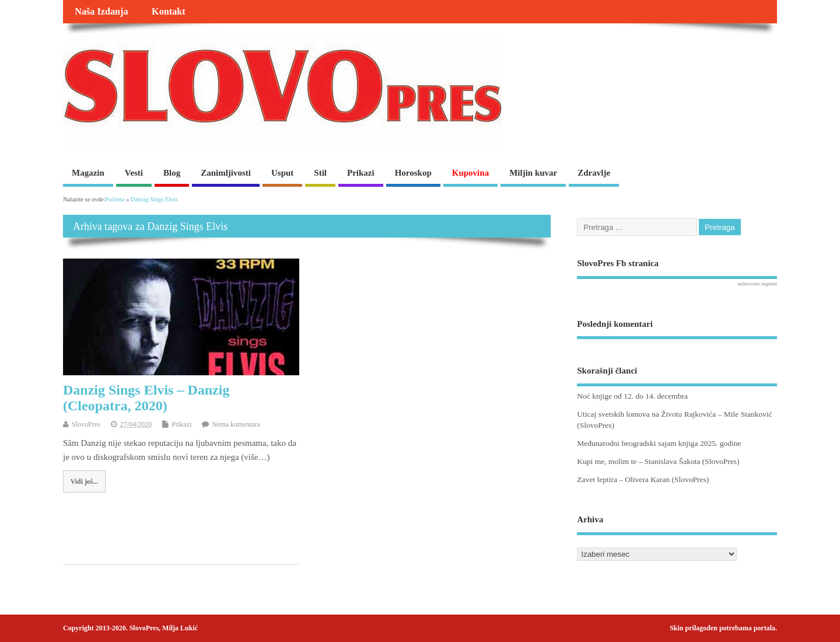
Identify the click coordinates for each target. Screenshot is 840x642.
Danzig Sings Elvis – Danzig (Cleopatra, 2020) (146, 397)
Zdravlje (594, 173)
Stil (320, 173)
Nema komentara (236, 424)
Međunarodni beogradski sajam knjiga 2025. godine (659, 443)
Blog (172, 173)
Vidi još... (84, 481)
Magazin (88, 173)
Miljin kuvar (533, 173)
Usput (282, 173)
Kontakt (169, 12)
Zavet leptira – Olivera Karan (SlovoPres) (643, 479)
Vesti (134, 173)
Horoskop (413, 173)
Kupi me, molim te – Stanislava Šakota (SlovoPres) (658, 461)
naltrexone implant (757, 284)
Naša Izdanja (101, 12)
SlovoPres (86, 424)
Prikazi (361, 173)
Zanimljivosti (226, 173)
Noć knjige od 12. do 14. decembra (632, 396)
